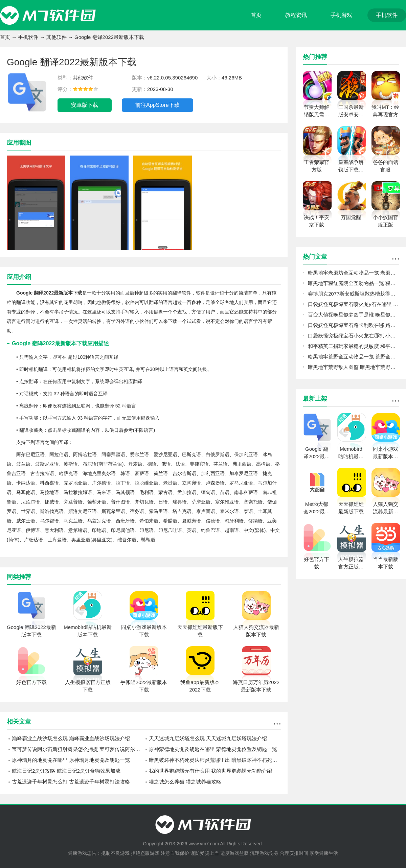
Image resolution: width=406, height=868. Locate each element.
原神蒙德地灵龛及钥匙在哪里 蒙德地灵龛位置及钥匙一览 (213, 749)
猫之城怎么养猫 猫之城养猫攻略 (185, 782)
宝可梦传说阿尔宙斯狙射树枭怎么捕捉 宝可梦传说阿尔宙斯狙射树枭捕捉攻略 (78, 749)
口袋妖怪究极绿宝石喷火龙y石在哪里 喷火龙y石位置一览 (354, 304)
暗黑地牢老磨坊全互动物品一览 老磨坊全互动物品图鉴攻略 (354, 273)
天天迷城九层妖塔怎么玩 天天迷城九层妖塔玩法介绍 (208, 738)
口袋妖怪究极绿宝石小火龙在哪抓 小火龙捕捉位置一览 (354, 336)
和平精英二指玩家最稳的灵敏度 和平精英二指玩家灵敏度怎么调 (354, 346)
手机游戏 (341, 15)
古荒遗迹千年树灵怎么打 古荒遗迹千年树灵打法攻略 (71, 782)
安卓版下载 (85, 105)
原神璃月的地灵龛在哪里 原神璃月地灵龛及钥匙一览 (71, 760)
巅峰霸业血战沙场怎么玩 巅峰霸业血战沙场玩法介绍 (71, 738)
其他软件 (57, 37)
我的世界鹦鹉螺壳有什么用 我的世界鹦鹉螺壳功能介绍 (210, 771)
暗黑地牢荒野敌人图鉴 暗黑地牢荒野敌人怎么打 (354, 367)
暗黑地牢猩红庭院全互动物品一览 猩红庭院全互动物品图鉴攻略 (354, 283)
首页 (256, 15)
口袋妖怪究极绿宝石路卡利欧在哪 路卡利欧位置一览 (354, 325)
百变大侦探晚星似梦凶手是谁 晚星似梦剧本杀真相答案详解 (354, 315)
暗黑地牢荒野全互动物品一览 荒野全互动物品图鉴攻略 (354, 357)
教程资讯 (296, 15)
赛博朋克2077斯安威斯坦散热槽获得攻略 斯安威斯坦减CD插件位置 (354, 294)
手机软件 (387, 15)
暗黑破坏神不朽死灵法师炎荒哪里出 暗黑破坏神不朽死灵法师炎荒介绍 (215, 760)
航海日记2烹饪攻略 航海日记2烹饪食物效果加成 (66, 771)
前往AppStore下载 (157, 105)
